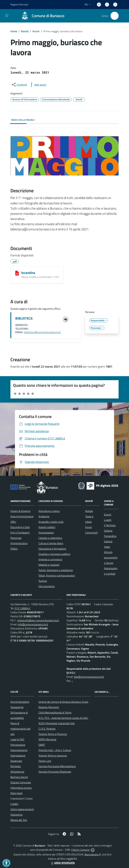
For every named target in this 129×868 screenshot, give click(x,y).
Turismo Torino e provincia (53, 755)
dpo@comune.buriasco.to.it (89, 677)
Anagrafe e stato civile (51, 522)
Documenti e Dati (20, 527)
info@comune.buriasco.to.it (33, 624)
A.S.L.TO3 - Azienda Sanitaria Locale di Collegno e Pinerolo (71, 718)
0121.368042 (22, 608)
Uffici (13, 522)
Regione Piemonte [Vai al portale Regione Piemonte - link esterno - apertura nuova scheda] (19, 4)
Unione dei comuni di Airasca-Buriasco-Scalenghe (66, 702)
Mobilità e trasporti (49, 565)
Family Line (45, 761)
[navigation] (7, 15)
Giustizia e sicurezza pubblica (54, 554)
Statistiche (16, 815)
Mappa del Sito (19, 820)
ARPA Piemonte (47, 739)
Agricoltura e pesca (49, 511)
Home (14, 31)
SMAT (42, 745)
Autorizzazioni (46, 532)
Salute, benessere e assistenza (56, 570)
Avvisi (36, 31)
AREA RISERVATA (62, 863)
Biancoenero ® (93, 854)
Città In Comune (80, 850)
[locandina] (17, 273)
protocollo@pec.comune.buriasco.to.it (38, 620)
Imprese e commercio (50, 559)
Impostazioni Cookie (21, 798)
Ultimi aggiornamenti (22, 809)
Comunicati (91, 532)
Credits (14, 804)
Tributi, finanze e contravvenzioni (57, 575)
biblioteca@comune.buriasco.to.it (42, 332)
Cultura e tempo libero (51, 543)
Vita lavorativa (47, 586)
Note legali (16, 793)
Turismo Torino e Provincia (53, 734)
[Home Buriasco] (41, 16)
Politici (14, 549)
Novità (25, 31)
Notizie (89, 511)
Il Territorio (110, 525)
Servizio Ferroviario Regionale (55, 772)
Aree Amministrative (22, 516)
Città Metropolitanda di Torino (55, 713)
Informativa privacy (21, 788)
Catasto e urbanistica (50, 538)
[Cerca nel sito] (115, 16)
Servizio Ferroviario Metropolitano (57, 766)
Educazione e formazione (52, 549)
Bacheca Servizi (19, 777)
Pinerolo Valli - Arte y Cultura (55, 750)
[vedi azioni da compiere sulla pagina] (38, 85)
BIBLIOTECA (24, 318)
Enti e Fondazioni (20, 532)
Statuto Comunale (21, 782)
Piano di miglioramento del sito (20, 729)
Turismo (43, 581)
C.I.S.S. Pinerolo (47, 729)
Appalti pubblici (47, 527)
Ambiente (44, 516)
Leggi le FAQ (17, 739)
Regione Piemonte (49, 707)
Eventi (108, 515)
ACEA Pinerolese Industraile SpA (57, 723)
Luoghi (108, 520)
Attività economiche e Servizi (111, 558)
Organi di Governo (20, 511)
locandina (28, 273)
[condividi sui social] (19, 85)
